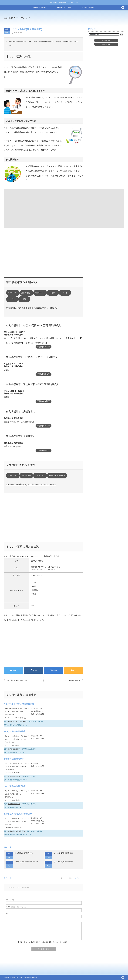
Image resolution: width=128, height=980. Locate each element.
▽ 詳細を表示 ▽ (44, 347)
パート (65, 293)
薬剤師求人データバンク (17, 18)
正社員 (53, 293)
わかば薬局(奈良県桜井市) (15, 731)
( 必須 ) (10, 900)
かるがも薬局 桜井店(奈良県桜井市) (19, 704)
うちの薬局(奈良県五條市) (63, 862)
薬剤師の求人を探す (40, 7)
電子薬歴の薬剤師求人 (57, 476)
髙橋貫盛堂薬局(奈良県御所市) (26, 862)
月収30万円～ (26, 293)
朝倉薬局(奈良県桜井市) (24, 853)
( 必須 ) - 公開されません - (16, 907)
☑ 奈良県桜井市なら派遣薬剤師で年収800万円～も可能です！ (33, 308)
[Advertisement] (84, 20)
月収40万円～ (13, 293)
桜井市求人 (106, 44)
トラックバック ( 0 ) (66, 878)
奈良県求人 (106, 41)
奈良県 (16, 33)
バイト (12, 299)
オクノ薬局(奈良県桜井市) (73, 680)
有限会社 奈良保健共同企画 (17, 831)
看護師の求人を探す (88, 7)
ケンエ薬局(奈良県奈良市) (63, 853)
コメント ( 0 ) (79, 878)
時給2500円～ (40, 293)
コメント (26, 620)
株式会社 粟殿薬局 (14, 749)
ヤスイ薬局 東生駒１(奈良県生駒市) (17, 680)
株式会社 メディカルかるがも (18, 722)
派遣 (24, 299)
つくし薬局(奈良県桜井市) (15, 786)
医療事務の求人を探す (64, 7)
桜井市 (20, 33)
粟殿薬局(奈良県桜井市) (14, 759)
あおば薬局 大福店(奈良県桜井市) (18, 814)
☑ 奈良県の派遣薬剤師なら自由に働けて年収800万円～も (31, 484)
